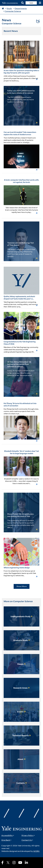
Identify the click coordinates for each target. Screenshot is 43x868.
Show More (22, 586)
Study (9, 8)
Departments (21, 8)
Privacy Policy (28, 835)
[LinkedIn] (26, 863)
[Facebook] (2, 863)
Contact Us (27, 840)
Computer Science (13, 11)
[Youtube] (20, 863)
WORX (36, 851)
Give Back (6, 840)
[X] (8, 863)
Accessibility (8, 835)
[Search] (22, 3)
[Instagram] (14, 863)
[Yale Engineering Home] (11, 3)
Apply (31, 3)
